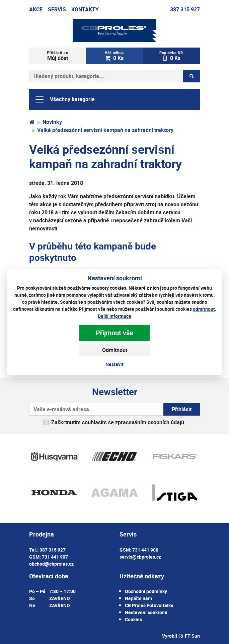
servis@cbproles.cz (140, 557)
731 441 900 (145, 550)
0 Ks (114, 56)
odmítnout (204, 309)
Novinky (52, 122)
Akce (36, 9)
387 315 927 (185, 9)
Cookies (133, 619)
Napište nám (138, 598)
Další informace (115, 316)
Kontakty (85, 9)
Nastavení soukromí (146, 612)
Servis (57, 9)
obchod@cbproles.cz (51, 564)
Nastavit (115, 364)
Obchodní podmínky (146, 591)
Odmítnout (115, 350)
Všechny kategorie (65, 99)
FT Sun (189, 636)
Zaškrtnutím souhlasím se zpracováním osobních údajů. (119, 422)
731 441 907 (55, 557)
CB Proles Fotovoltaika (149, 605)
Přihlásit (182, 409)
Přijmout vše (115, 333)
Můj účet (58, 56)
